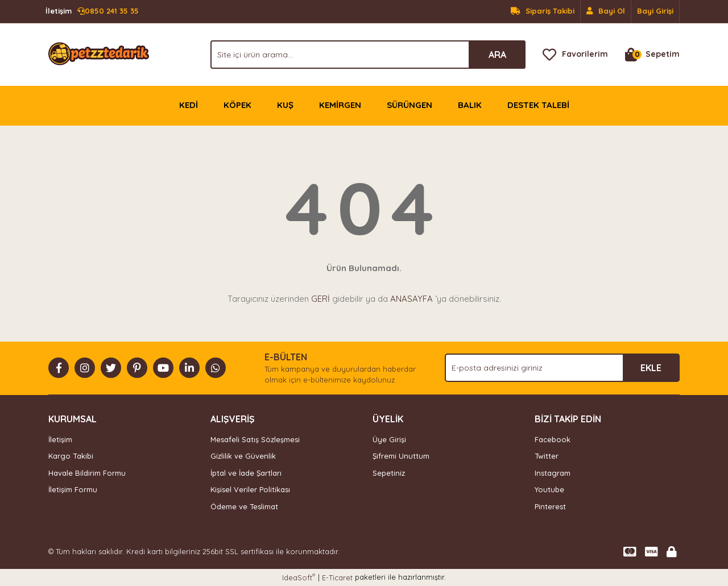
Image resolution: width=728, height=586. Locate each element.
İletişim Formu (73, 489)
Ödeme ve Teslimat (244, 506)
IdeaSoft (299, 577)
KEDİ (189, 105)
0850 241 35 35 (92, 11)
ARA (497, 55)
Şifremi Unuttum (401, 456)
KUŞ (285, 105)
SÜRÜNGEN (409, 105)
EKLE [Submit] (651, 368)
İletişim (60, 439)
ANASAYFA (411, 299)
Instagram (553, 473)
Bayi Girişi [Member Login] (655, 11)
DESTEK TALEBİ (538, 105)
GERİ (320, 299)
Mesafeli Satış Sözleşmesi (255, 439)
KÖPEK (237, 105)
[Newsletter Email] (562, 368)
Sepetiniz (389, 473)
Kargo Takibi (71, 456)
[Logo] (99, 53)
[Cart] (652, 55)
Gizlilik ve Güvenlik (243, 456)
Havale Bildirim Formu (87, 473)
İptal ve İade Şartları (246, 473)
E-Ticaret (337, 577)
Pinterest (550, 506)
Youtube (549, 489)
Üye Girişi (389, 439)
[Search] (368, 55)
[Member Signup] (606, 11)
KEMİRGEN (340, 105)
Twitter (547, 456)
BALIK (470, 105)
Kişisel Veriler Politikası (250, 489)
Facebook (553, 439)
